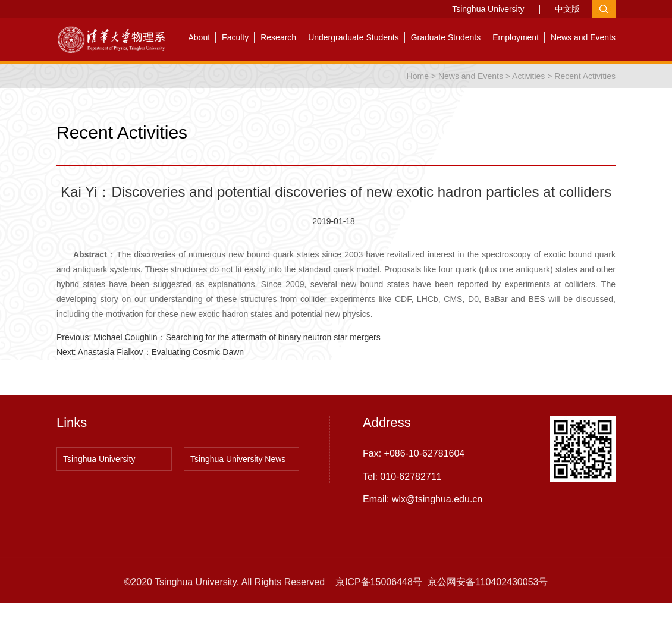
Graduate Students (446, 37)
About (200, 37)
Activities (528, 76)
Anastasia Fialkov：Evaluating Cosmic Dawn (161, 352)
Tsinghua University (488, 9)
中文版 (567, 9)
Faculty (235, 37)
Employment (516, 37)
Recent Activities (585, 76)
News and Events (583, 37)
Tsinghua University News (238, 461)
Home (418, 76)
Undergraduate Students (354, 37)
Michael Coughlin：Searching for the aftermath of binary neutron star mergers (237, 337)
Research (278, 37)
